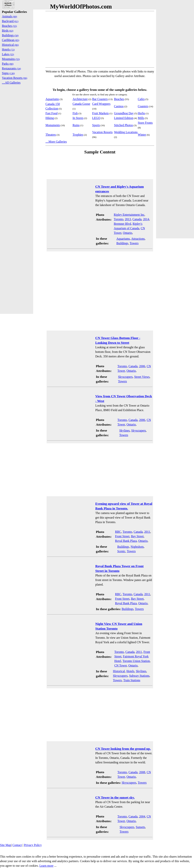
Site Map (5, 845)
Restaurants (11, 68)
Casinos (119, 106)
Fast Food (52, 113)
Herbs (141, 113)
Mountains (11, 59)
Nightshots (137, 547)
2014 (146, 219)
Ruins (76, 125)
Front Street (122, 536)
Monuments (53, 125)
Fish (75, 113)
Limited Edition (124, 118)
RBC (118, 532)
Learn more (46, 866)
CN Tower (120, 665)
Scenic (121, 551)
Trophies (78, 135)
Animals (9, 16)
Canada (137, 219)
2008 (142, 772)
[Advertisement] (100, 39)
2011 (147, 532)
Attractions (138, 239)
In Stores (78, 118)
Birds (8, 31)
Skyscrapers (125, 377)
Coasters (143, 106)
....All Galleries (11, 83)
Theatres (51, 135)
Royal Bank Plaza (126, 541)
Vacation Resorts (102, 132)
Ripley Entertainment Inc (129, 215)
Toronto (119, 219)
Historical (119, 671)
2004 (142, 816)
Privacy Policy (33, 845)
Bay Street (137, 536)
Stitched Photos (124, 125)
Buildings (122, 243)
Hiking (50, 118)
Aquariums (52, 99)
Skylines (124, 430)
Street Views (142, 377)
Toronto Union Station (136, 661)
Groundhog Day (124, 113)
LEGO (96, 118)
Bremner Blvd (122, 224)
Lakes (8, 54)
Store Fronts (145, 123)
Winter (142, 135)
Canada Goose (81, 104)
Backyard (10, 21)
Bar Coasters (100, 99)
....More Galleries (56, 142)
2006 (142, 366)
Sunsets (140, 827)
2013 (128, 219)
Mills (141, 118)
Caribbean (11, 40)
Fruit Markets (101, 113)
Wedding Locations (126, 132)
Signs (8, 73)
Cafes (141, 99)
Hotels (130, 671)
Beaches (119, 99)
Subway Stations (139, 676)
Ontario (128, 233)
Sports (96, 125)
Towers (134, 243)
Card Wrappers (101, 104)
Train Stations (132, 680)
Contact (17, 845)
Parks (8, 64)
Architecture (80, 99)
